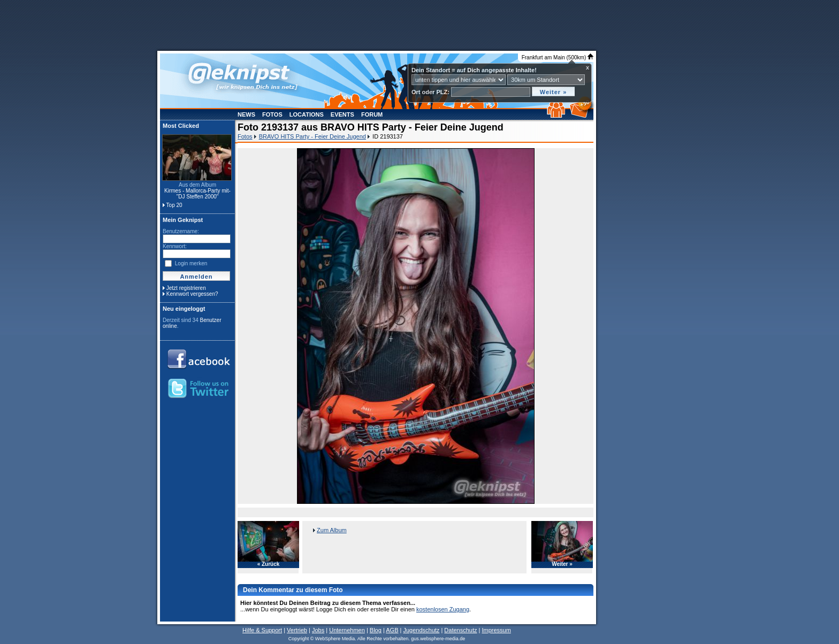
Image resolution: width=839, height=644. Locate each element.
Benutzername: (181, 231)
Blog (376, 630)
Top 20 (174, 205)
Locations (307, 114)
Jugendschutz (421, 630)
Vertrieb (297, 630)
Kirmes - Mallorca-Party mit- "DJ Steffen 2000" (197, 194)
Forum (372, 114)
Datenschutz (460, 630)
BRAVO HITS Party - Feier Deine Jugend (312, 136)
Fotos (272, 114)
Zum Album (332, 530)
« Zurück (269, 564)
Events (342, 114)
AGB (392, 630)
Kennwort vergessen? (192, 294)
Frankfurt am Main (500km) (558, 57)
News (246, 114)
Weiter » (562, 564)
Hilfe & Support (262, 630)
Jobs (318, 630)
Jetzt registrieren (186, 288)
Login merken (191, 263)
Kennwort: (175, 246)
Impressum (496, 630)
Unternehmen (347, 630)
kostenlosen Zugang (443, 609)
